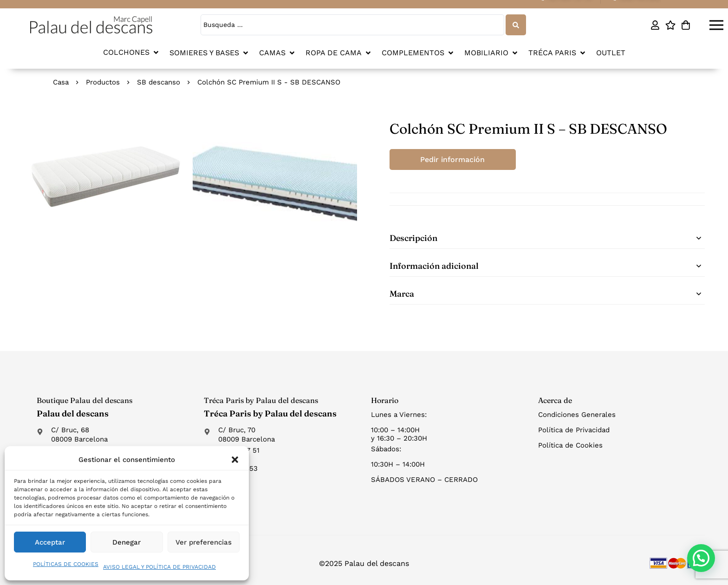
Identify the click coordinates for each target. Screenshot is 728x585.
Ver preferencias (204, 542)
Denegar (127, 542)
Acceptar (50, 542)
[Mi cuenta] (655, 25)
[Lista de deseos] (670, 25)
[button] (235, 460)
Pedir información (452, 159)
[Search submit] (516, 25)
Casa (61, 82)
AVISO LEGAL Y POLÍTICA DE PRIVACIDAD (159, 567)
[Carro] (686, 25)
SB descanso (159, 82)
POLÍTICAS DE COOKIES (66, 564)
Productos (103, 82)
